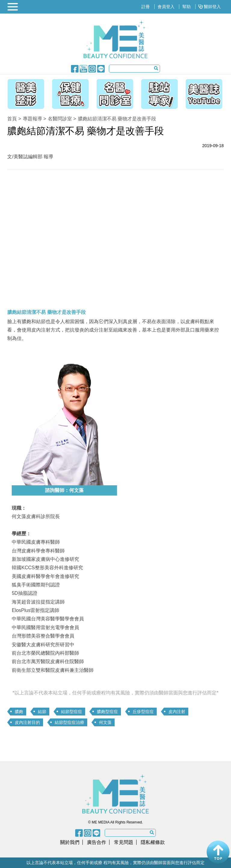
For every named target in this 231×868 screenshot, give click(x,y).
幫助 (186, 7)
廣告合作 (97, 842)
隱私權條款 (153, 842)
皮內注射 (177, 712)
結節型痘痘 (72, 712)
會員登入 (166, 7)
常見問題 (124, 842)
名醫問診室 (60, 119)
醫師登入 (210, 7)
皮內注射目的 (27, 722)
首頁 (12, 119)
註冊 (146, 7)
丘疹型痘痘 (143, 712)
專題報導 (32, 119)
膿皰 (19, 712)
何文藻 (105, 722)
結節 (42, 712)
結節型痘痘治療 (69, 722)
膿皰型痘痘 (107, 712)
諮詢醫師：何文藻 (64, 490)
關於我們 (70, 842)
